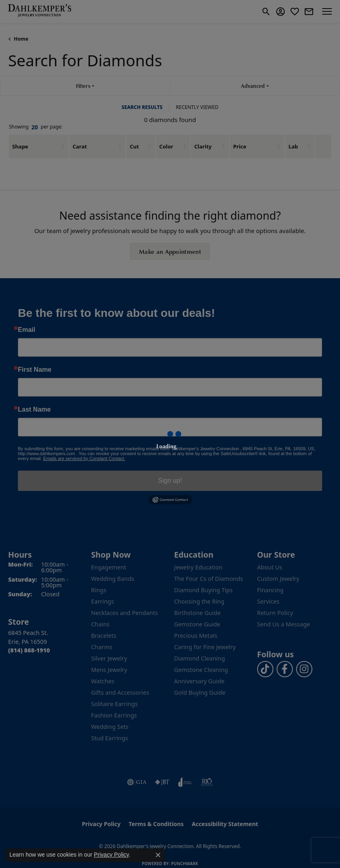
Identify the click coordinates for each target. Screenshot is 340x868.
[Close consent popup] (158, 855)
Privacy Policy (111, 855)
